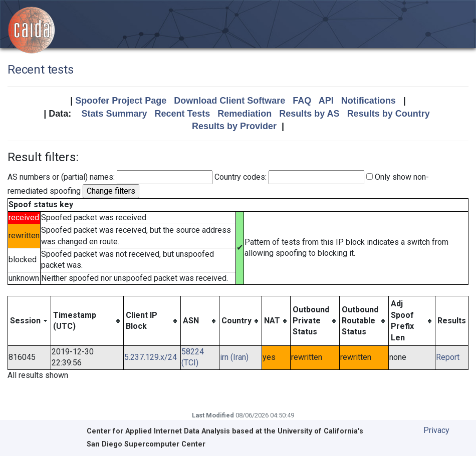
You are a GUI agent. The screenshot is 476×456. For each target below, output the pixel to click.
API (326, 101)
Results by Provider (234, 126)
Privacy (436, 430)
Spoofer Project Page (121, 101)
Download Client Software (229, 101)
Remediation (245, 114)
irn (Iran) (234, 357)
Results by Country (389, 114)
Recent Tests (182, 114)
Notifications (369, 101)
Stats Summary (114, 114)
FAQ (302, 101)
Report (448, 357)
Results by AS (309, 114)
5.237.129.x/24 (151, 357)
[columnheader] (30, 321)
